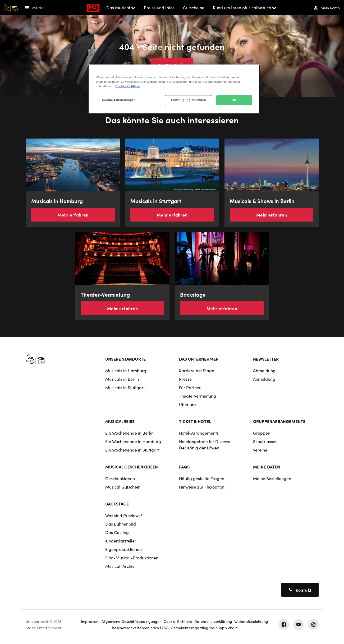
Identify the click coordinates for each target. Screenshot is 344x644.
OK (234, 100)
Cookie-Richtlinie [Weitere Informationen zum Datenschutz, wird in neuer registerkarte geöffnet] (128, 86)
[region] (174, 89)
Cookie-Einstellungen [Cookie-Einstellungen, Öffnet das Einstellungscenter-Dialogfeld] (119, 100)
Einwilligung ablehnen (189, 100)
